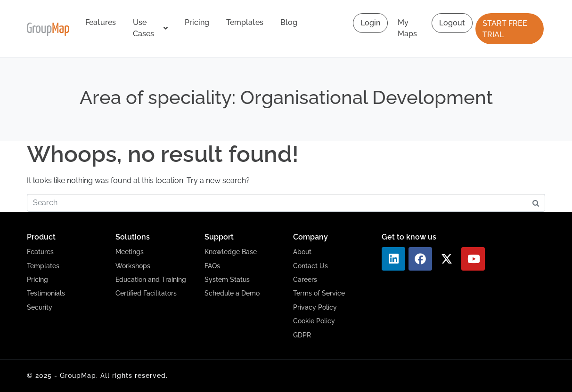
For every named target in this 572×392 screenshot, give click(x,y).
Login (370, 23)
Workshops (133, 266)
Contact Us (311, 266)
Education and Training (151, 280)
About (302, 252)
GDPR (302, 335)
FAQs (212, 266)
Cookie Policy (314, 321)
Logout (452, 23)
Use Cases (150, 28)
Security (40, 307)
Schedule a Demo (232, 293)
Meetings (130, 252)
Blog (289, 22)
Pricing (197, 22)
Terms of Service (319, 293)
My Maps (407, 28)
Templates (245, 22)
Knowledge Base (231, 252)
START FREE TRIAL (505, 29)
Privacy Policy (315, 307)
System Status (227, 280)
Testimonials (46, 293)
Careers (305, 280)
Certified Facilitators (146, 293)
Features (101, 22)
